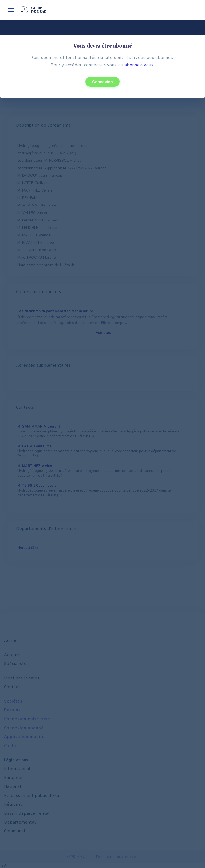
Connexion (102, 82)
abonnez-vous (139, 65)
